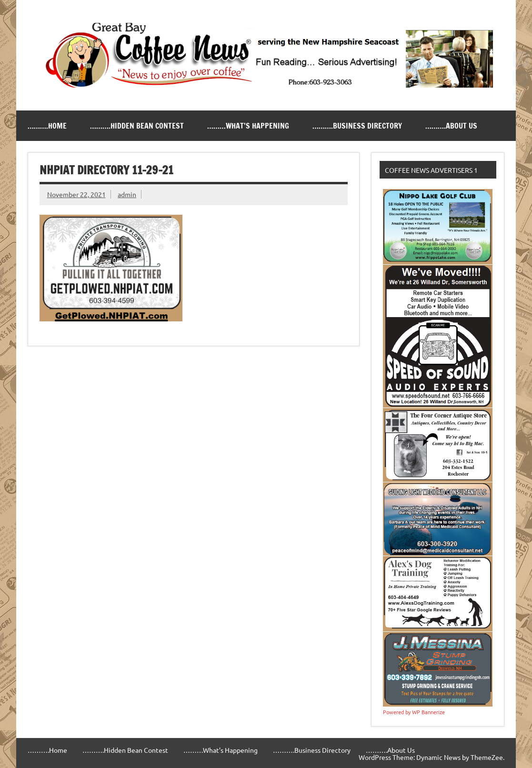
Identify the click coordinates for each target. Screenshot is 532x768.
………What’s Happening (248, 126)
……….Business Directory (357, 126)
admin (127, 194)
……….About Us (451, 126)
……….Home (47, 126)
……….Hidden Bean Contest (137, 126)
